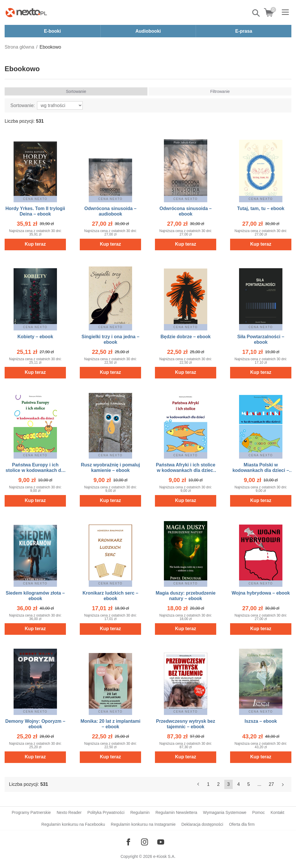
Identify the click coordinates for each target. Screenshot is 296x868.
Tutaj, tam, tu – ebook (261, 208)
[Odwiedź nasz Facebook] (128, 842)
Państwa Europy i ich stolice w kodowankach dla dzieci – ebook (35, 470)
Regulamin (140, 812)
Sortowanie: (23, 105)
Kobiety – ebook (35, 337)
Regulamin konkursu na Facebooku (73, 824)
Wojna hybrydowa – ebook (261, 593)
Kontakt (277, 812)
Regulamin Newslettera (176, 812)
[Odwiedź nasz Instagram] (145, 842)
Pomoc (258, 812)
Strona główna (19, 47)
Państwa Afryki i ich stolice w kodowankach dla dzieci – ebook (186, 470)
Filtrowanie (220, 91)
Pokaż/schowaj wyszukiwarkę (256, 13)
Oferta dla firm (242, 824)
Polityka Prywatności (106, 812)
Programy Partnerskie (31, 812)
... (259, 784)
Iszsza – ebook (261, 721)
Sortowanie (76, 91)
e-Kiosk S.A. (164, 856)
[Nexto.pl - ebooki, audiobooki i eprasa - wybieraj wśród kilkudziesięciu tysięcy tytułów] (26, 12)
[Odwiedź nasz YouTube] (161, 842)
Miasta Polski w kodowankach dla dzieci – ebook (261, 470)
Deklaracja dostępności (202, 824)
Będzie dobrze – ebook (185, 337)
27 (271, 784)
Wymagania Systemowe (225, 812)
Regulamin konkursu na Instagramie (143, 824)
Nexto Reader (69, 812)
